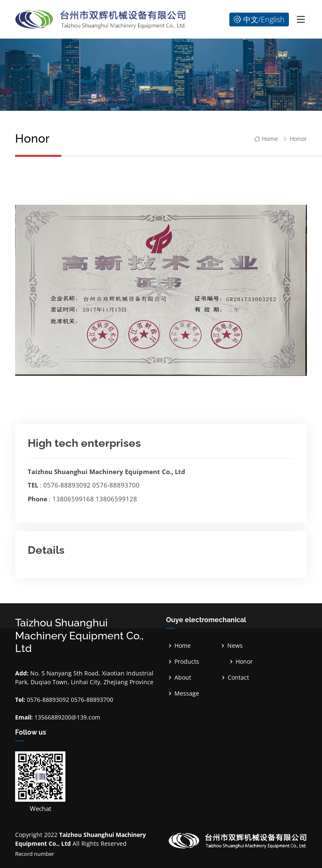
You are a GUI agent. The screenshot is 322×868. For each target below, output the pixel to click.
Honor (298, 139)
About (183, 678)
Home (266, 139)
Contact (238, 678)
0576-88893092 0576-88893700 (91, 485)
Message (187, 693)
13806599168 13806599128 (95, 499)
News (235, 646)
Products (187, 662)
